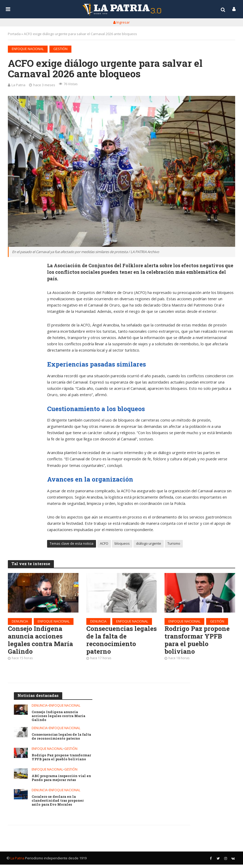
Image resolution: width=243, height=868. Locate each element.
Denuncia (20, 622)
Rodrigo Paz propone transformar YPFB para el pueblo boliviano (198, 642)
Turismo (174, 544)
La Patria (18, 85)
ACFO (104, 544)
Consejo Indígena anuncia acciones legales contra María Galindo (42, 642)
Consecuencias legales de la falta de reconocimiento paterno (120, 642)
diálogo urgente (149, 544)
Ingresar (121, 22)
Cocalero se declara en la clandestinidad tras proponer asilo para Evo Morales (58, 804)
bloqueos (122, 544)
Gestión (60, 49)
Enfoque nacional (28, 49)
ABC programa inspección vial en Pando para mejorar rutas (60, 781)
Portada (14, 34)
